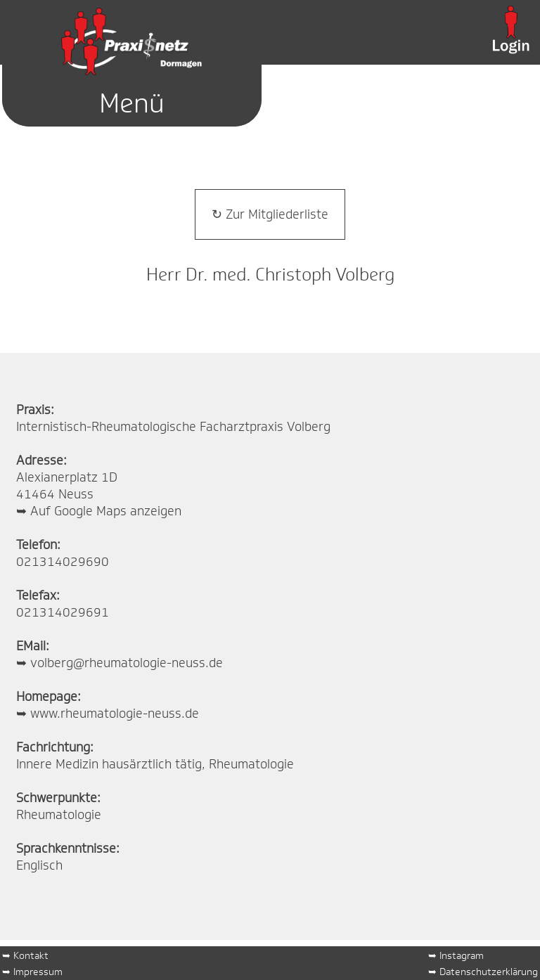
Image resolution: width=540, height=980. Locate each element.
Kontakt (31, 955)
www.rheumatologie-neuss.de (115, 714)
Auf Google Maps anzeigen (106, 511)
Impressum (38, 971)
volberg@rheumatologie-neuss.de (127, 663)
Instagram (462, 955)
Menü (132, 103)
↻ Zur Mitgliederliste (270, 214)
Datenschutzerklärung (489, 971)
